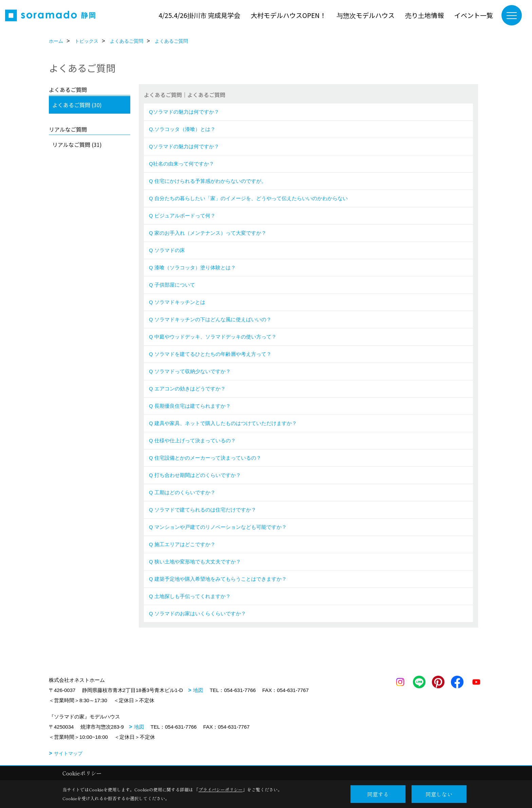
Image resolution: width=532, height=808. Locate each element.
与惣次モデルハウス (366, 15)
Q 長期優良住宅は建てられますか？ (190, 406)
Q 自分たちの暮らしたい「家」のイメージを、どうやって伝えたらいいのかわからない (248, 198)
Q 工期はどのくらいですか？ (182, 492)
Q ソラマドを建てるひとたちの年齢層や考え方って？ (210, 354)
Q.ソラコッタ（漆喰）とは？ (182, 129)
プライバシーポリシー (221, 790)
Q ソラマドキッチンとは (177, 302)
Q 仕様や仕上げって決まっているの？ (192, 440)
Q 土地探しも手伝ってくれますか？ (190, 596)
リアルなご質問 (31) (77, 145)
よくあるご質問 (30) (77, 105)
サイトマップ (68, 753)
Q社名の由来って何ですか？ (182, 164)
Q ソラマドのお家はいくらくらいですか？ (197, 613)
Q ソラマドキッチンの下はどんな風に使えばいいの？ (211, 319)
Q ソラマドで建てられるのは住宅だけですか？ (203, 510)
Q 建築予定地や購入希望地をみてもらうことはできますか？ (218, 579)
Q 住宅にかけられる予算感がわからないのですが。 (208, 181)
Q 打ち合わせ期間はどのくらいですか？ (195, 475)
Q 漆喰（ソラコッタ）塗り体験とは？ (192, 267)
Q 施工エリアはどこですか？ (182, 544)
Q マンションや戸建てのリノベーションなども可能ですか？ (218, 527)
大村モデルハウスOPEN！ (288, 15)
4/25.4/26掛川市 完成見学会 (199, 15)
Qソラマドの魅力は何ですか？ (184, 112)
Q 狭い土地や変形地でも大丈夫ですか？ (195, 562)
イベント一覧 (474, 15)
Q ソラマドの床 (167, 250)
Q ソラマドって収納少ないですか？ (190, 371)
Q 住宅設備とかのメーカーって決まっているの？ (205, 458)
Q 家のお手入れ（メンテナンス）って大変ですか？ (208, 233)
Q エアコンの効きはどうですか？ (187, 389)
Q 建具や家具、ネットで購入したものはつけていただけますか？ (223, 423)
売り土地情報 (424, 15)
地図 (198, 690)
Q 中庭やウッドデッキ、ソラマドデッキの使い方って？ (213, 337)
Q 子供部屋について (172, 285)
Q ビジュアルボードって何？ (183, 216)
